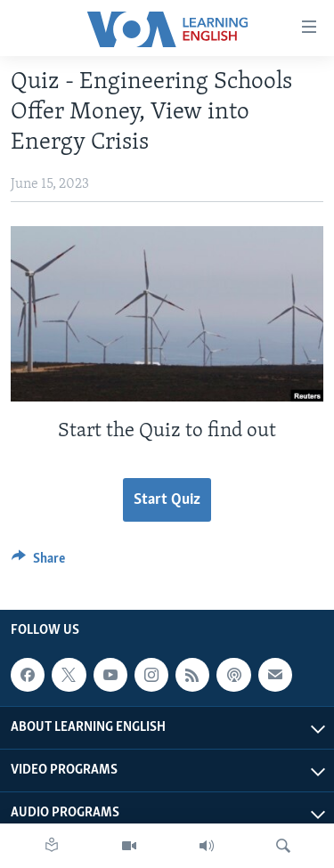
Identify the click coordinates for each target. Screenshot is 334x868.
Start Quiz (167, 500)
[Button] (38, 563)
